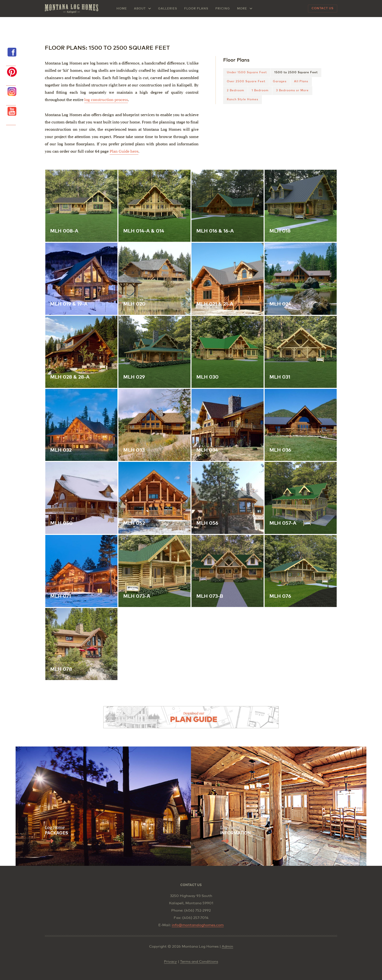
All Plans (301, 82)
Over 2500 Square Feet (246, 82)
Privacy (170, 962)
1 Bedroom (260, 91)
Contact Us (323, 9)
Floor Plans (196, 9)
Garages (280, 82)
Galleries (168, 9)
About (140, 9)
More (242, 9)
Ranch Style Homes (243, 100)
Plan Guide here (124, 151)
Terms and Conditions (199, 962)
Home (122, 9)
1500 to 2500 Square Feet (296, 73)
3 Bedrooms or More (292, 91)
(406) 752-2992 (197, 910)
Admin (227, 947)
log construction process (106, 100)
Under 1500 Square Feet (247, 73)
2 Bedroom (235, 91)
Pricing (223, 9)
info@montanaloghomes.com (198, 925)
